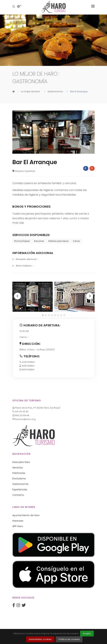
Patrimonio (19, 473)
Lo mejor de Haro (31, 91)
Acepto (87, 633)
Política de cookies (69, 639)
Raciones (39, 241)
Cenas (76, 241)
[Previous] (17, 296)
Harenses (18, 521)
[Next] (90, 296)
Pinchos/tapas (22, 241)
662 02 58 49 (21, 415)
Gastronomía (55, 91)
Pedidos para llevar (58, 241)
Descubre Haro (21, 462)
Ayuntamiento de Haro (26, 515)
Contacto (18, 495)
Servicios (18, 468)
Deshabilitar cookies (40, 639)
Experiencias (20, 489)
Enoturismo (19, 479)
